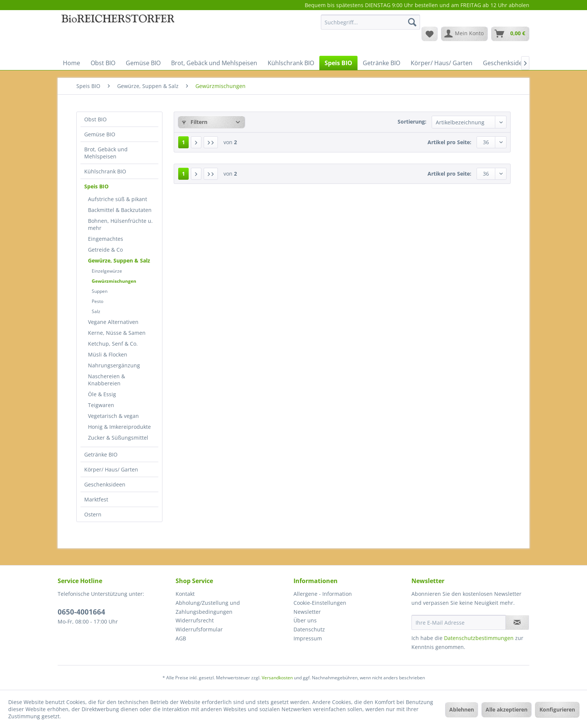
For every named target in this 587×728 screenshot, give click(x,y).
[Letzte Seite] (211, 142)
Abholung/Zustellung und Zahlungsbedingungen (208, 607)
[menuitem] (370, 26)
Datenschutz (309, 629)
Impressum (308, 638)
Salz (96, 311)
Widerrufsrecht (195, 620)
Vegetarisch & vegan (113, 416)
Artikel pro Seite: (449, 142)
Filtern (195, 122)
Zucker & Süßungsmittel (118, 438)
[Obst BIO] (103, 63)
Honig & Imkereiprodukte (119, 427)
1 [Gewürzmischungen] (183, 142)
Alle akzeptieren (507, 709)
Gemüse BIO (100, 134)
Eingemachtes (106, 239)
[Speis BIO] (338, 63)
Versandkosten (277, 678)
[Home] (72, 63)
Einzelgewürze (107, 271)
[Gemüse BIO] (143, 63)
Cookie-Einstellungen (320, 603)
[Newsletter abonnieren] (517, 622)
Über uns (305, 620)
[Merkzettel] (430, 34)
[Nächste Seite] (196, 142)
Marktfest (96, 499)
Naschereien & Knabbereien (107, 380)
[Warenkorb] (510, 34)
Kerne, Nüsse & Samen (117, 333)
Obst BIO (95, 119)
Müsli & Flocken (108, 354)
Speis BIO (96, 186)
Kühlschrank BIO (105, 171)
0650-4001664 (81, 612)
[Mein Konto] (464, 34)
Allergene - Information (323, 594)
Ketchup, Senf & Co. (113, 344)
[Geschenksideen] (506, 63)
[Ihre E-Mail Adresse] (459, 622)
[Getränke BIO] (381, 63)
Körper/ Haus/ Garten (111, 469)
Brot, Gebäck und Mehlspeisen (106, 153)
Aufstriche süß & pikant (118, 199)
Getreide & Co (105, 250)
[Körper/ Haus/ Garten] (442, 63)
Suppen (100, 291)
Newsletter (307, 612)
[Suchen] (412, 22)
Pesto (98, 301)
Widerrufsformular (199, 629)
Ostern (93, 514)
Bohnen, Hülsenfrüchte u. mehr (120, 224)
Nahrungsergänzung (114, 365)
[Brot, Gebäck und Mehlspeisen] (214, 63)
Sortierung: (412, 122)
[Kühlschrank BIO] (291, 63)
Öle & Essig (102, 394)
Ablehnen (462, 709)
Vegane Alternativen (113, 322)
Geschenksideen (105, 484)
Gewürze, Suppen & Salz (119, 260)
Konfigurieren (557, 709)
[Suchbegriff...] (370, 22)
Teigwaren (101, 405)
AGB (181, 638)
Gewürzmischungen (114, 281)
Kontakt (185, 594)
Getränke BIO (101, 454)
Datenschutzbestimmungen (479, 638)
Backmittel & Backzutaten (120, 210)
